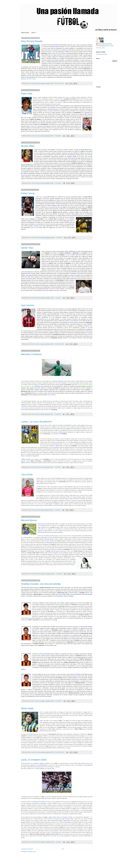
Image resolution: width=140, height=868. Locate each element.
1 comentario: (58, 298)
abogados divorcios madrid (28, 79)
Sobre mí (34, 33)
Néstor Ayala (27, 708)
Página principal (25, 33)
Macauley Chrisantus (31, 354)
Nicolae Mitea (28, 146)
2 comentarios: (59, 237)
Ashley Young (28, 193)
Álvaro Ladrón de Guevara (105, 44)
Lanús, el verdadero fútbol (34, 760)
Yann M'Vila (27, 475)
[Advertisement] (43, 858)
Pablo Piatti (27, 94)
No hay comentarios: (60, 83)
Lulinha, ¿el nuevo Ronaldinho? (37, 422)
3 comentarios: (58, 136)
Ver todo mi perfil (100, 48)
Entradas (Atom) (32, 852)
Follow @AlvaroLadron (102, 54)
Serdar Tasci (27, 248)
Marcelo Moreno (29, 520)
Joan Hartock (28, 305)
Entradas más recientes (27, 849)
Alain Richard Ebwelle (32, 41)
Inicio (63, 849)
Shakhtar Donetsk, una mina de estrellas (41, 584)
